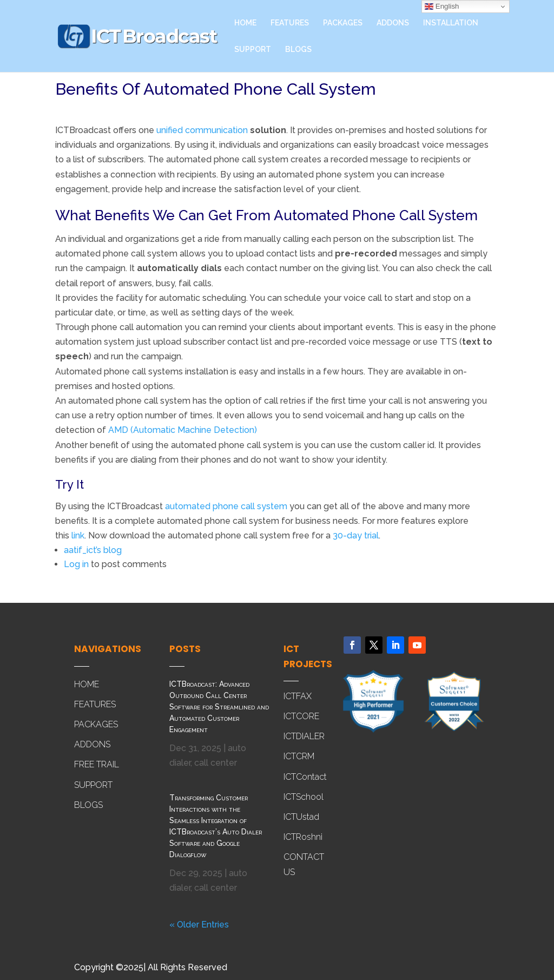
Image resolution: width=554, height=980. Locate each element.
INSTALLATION (451, 23)
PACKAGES (343, 23)
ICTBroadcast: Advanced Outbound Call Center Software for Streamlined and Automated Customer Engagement (219, 707)
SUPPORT (253, 50)
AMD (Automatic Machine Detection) (183, 430)
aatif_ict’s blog (93, 550)
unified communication (202, 130)
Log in (76, 564)
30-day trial (356, 535)
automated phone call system (226, 506)
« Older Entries (199, 925)
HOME (245, 23)
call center (216, 763)
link (78, 535)
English (442, 6)
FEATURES (290, 23)
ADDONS (393, 23)
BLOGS (298, 50)
